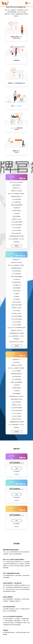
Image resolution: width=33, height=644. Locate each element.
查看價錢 (16, 246)
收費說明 (16, 474)
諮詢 (16, 468)
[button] (26, 3)
